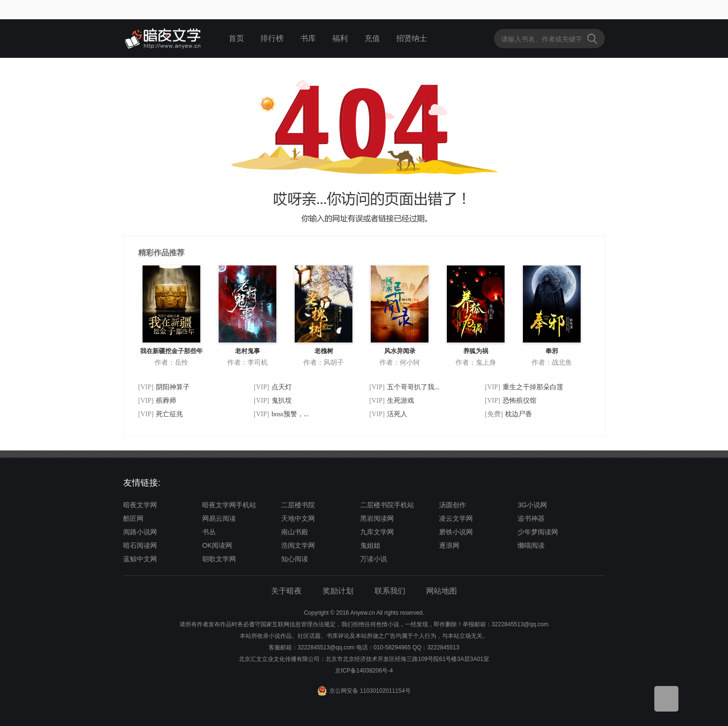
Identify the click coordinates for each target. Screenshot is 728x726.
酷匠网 (133, 518)
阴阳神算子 (173, 387)
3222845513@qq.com (326, 647)
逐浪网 (449, 545)
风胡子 (334, 362)
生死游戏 (401, 401)
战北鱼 (562, 362)
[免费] (494, 414)
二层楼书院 (298, 505)
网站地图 (442, 591)
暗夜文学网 (140, 505)
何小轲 (410, 362)
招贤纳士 (412, 38)
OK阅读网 (217, 545)
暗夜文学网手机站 (229, 505)
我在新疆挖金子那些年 (171, 351)
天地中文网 (298, 518)
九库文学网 (377, 532)
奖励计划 (338, 591)
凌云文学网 (456, 518)
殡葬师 (166, 401)
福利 (340, 38)
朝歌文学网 (219, 559)
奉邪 (552, 351)
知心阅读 (295, 559)
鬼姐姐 (370, 545)
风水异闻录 (400, 351)
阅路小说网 (140, 532)
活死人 (397, 414)
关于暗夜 (286, 591)
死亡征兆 (169, 414)
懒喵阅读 (531, 545)
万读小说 (374, 559)
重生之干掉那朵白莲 (533, 387)
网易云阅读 (219, 518)
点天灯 (282, 387)
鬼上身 (486, 362)
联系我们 (390, 591)
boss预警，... (290, 414)
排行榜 (272, 38)
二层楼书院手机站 (387, 505)
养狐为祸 (476, 351)
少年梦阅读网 (538, 532)
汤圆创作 (453, 505)
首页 (236, 38)
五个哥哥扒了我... (413, 387)
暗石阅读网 (140, 545)
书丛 (209, 532)
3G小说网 (532, 505)
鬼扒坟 (282, 401)
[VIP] (146, 387)
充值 (372, 38)
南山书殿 (295, 532)
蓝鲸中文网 (140, 559)
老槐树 (324, 351)
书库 (308, 38)
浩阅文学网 (298, 545)
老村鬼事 (247, 351)
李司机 (258, 362)
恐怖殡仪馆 (520, 401)
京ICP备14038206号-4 (364, 671)
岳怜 (182, 362)
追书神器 (531, 518)
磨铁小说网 (456, 532)
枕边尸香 (519, 414)
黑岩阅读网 (377, 518)
